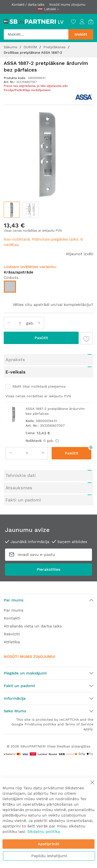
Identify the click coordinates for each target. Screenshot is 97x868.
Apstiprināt (48, 844)
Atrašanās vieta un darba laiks (33, 626)
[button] (30, 210)
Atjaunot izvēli (80, 254)
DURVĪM (31, 47)
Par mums (14, 610)
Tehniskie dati (21, 475)
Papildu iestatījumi (49, 856)
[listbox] (48, 288)
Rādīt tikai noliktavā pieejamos (39, 386)
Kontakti (12, 618)
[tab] (48, 360)
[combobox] (36, 34)
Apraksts (15, 360)
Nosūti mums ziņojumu (67, 5)
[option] (10, 287)
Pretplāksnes (55, 47)
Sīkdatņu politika (44, 831)
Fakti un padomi (23, 500)
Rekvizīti (12, 634)
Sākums (11, 47)
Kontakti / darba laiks (28, 5)
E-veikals (16, 372)
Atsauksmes (19, 488)
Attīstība (12, 642)
